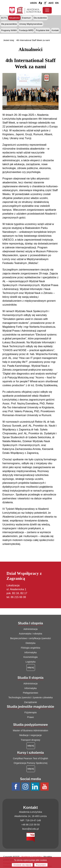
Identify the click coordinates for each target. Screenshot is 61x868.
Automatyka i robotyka (30, 634)
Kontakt (55, 30)
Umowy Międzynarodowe (31, 24)
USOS (33, 3)
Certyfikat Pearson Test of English (31, 758)
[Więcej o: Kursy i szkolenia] (31, 769)
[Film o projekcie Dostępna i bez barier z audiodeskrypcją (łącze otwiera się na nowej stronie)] (51, 3)
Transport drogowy (30, 740)
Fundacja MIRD (26, 30)
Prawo (30, 717)
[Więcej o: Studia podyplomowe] (31, 746)
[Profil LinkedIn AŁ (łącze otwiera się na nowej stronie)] (35, 787)
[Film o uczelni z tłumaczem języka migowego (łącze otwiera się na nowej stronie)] (45, 3)
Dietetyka (31, 643)
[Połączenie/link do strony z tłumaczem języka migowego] (40, 3)
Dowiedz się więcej (22, 865)
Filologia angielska (30, 648)
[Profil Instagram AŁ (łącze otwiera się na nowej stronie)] (26, 787)
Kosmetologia (30, 657)
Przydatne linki (43, 30)
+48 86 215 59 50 (30, 825)
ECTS (4, 18)
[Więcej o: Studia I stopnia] (31, 667)
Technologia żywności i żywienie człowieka (31, 697)
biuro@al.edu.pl (30, 829)
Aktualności (14, 18)
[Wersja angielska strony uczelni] (57, 3)
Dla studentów (40, 18)
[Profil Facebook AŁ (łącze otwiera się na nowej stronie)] (16, 787)
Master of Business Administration (30, 730)
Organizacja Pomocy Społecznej (30, 763)
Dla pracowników (9, 24)
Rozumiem (41, 865)
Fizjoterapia (30, 712)
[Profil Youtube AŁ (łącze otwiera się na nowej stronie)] (45, 787)
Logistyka (30, 662)
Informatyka (30, 652)
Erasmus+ (27, 18)
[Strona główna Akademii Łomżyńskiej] (29, 10)
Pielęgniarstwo (31, 693)
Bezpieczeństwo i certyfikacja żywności (31, 638)
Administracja (30, 629)
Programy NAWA (9, 30)
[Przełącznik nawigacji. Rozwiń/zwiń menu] (47, 10)
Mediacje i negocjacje (31, 735)
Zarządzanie (30, 702)
